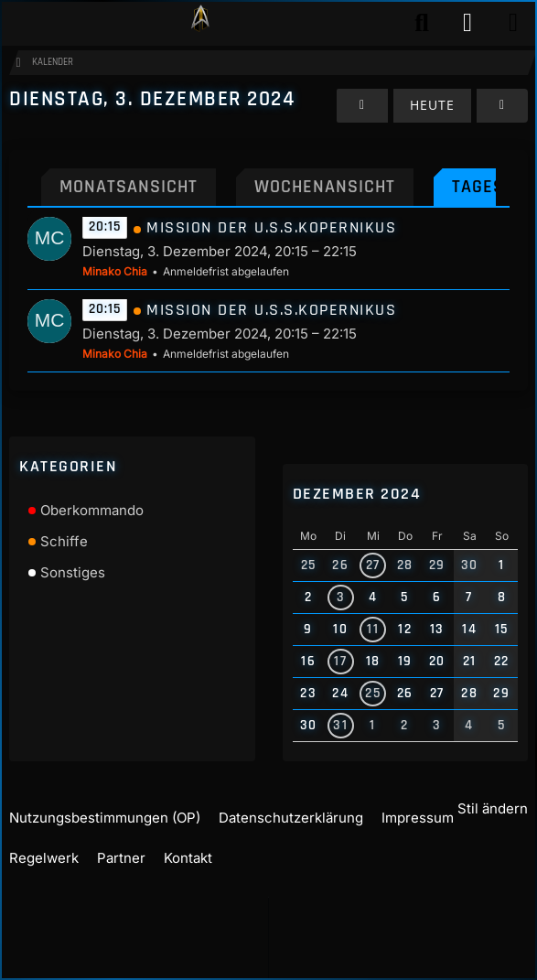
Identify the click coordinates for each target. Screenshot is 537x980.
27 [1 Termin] (373, 556)
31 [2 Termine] (340, 716)
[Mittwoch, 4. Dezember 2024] (502, 124)
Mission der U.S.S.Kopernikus (271, 247)
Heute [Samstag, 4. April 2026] (432, 123)
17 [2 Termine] (340, 652)
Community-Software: (274, 951)
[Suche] (422, 23)
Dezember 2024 (357, 485)
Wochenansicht (325, 205)
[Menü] (513, 23)
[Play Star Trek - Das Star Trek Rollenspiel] (200, 23)
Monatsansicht (129, 205)
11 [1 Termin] (373, 620)
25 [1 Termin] (373, 684)
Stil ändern (493, 818)
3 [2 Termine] (341, 588)
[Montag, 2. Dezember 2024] (362, 124)
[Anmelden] (467, 23)
